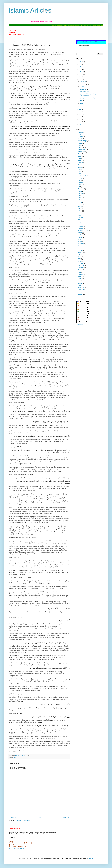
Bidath (80, 156)
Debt (79, 172)
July (81, 101)
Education (81, 182)
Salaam (80, 270)
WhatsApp (81, 290)
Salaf (80, 272)
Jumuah (80, 217)
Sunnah (80, 285)
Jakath (80, 211)
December (83, 82)
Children (80, 163)
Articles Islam (82, 150)
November (83, 84)
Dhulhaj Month (82, 176)
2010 (80, 122)
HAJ (79, 200)
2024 (80, 67)
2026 (80, 62)
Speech (80, 283)
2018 (80, 77)
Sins (79, 281)
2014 (80, 114)
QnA (79, 261)
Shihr (80, 277)
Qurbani (80, 263)
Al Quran (81, 137)
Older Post (66, 817)
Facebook (81, 189)
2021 (80, 69)
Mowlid (80, 241)
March (82, 106)
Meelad (80, 237)
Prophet (80, 255)
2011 (80, 119)
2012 (80, 117)
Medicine (81, 235)
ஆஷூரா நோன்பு (85, 91)
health (80, 202)
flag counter (80, 324)
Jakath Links (82, 213)
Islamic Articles (30, 10)
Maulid (80, 233)
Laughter (81, 222)
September (83, 89)
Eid (79, 187)
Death (80, 169)
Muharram (81, 244)
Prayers (80, 252)
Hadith (80, 198)
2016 (80, 109)
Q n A (80, 257)
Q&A (79, 259)
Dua (79, 180)
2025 (80, 64)
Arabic (80, 143)
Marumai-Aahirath (83, 231)
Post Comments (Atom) (23, 820)
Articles (80, 147)
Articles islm (82, 152)
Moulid (80, 239)
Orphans (81, 246)
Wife (79, 292)
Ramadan (81, 266)
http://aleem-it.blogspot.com (17, 848)
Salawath (81, 274)
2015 (80, 112)
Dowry (80, 178)
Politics (80, 248)
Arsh (79, 145)
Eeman (80, 185)
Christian (81, 165)
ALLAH (80, 139)
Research (81, 268)
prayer (80, 250)
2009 (80, 124)
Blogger (91, 858)
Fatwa (80, 191)
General (80, 193)
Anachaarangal (82, 141)
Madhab (80, 226)
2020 (80, 72)
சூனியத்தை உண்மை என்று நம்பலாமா (91, 98)
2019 (80, 74)
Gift (79, 196)
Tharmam (81, 287)
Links (80, 224)
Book (80, 158)
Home (40, 817)
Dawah (80, 167)
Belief (15, 757)
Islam (80, 209)
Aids (79, 134)
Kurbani (80, 220)
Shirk (80, 279)
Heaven (80, 204)
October (82, 87)
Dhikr (80, 174)
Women (80, 294)
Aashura (80, 132)
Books (80, 161)
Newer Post (12, 817)
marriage (81, 228)
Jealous (80, 215)
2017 (80, 79)
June (82, 103)
